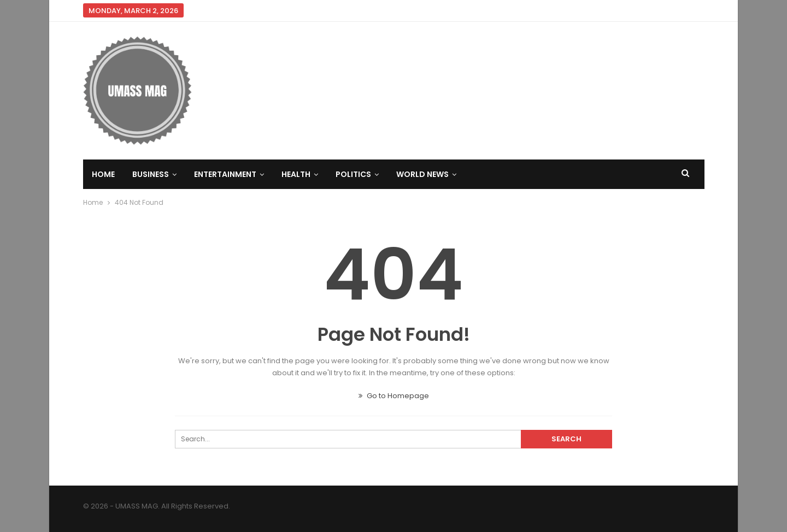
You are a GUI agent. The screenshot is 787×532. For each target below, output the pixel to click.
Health (296, 174)
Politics (353, 174)
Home (103, 174)
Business (151, 174)
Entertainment (225, 174)
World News (422, 174)
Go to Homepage (394, 396)
